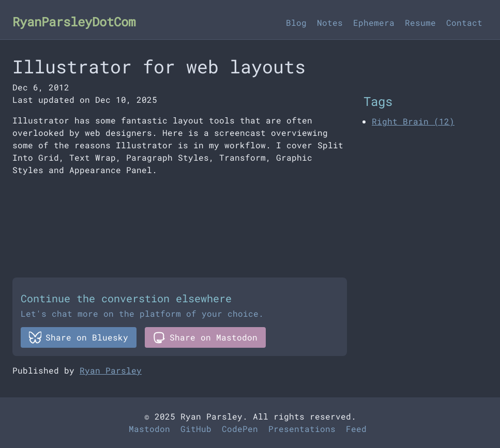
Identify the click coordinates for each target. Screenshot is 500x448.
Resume (420, 22)
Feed (356, 429)
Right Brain (413, 121)
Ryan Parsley (111, 370)
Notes (330, 22)
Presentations (302, 429)
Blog (296, 22)
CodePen (240, 429)
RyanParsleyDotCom (74, 22)
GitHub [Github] (196, 429)
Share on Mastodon (205, 337)
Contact (464, 22)
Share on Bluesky (79, 337)
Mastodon (149, 429)
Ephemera (374, 22)
